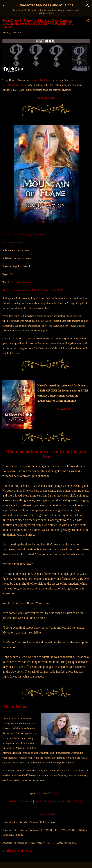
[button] (88, 21)
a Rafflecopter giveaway (17, 851)
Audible (67, 409)
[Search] (88, 6)
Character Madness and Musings (46, 5)
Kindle (59, 409)
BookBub (77, 801)
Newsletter (57, 793)
